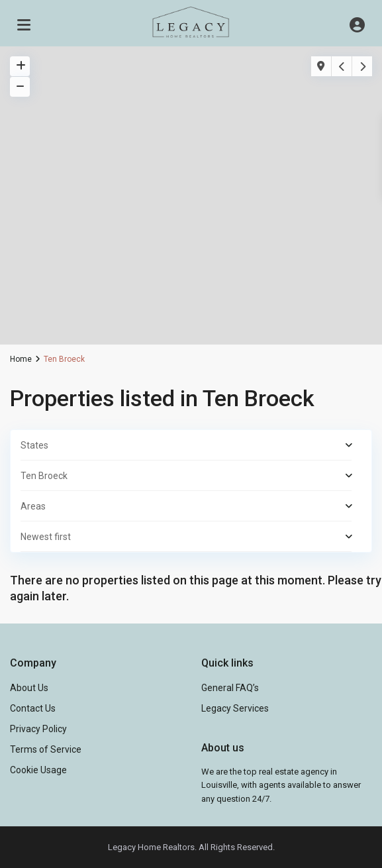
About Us (29, 688)
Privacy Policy (38, 729)
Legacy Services (235, 708)
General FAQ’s (230, 688)
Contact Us (33, 708)
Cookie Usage (38, 770)
